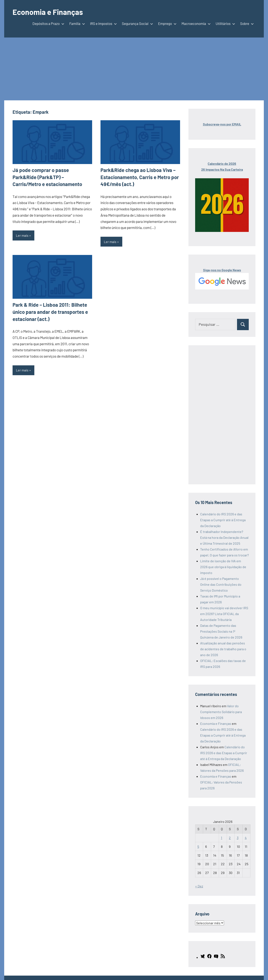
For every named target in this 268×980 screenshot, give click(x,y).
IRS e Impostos (103, 23)
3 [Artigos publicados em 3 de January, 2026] (238, 838)
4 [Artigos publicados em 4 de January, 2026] (246, 838)
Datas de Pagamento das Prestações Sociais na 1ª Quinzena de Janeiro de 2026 (221, 631)
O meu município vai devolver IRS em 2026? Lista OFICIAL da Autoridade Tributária (224, 614)
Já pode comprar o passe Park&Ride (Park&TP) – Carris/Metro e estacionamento (47, 177)
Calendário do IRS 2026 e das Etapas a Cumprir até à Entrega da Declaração (223, 520)
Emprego (166, 23)
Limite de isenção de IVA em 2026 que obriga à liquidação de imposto (223, 567)
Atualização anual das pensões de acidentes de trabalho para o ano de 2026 (223, 649)
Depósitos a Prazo (48, 23)
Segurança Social (137, 23)
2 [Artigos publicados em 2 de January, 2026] (230, 838)
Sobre (246, 23)
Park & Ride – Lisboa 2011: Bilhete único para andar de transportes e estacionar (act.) (50, 312)
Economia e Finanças (48, 12)
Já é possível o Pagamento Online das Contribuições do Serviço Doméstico (221, 584)
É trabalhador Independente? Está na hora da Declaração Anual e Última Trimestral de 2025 (224, 537)
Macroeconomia (195, 23)
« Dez (199, 886)
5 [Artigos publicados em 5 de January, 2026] (198, 846)
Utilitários (225, 23)
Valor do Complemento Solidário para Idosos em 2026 (221, 712)
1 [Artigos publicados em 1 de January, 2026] (222, 838)
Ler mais (22, 235)
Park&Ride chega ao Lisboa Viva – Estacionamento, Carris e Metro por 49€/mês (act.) (140, 177)
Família (76, 23)
